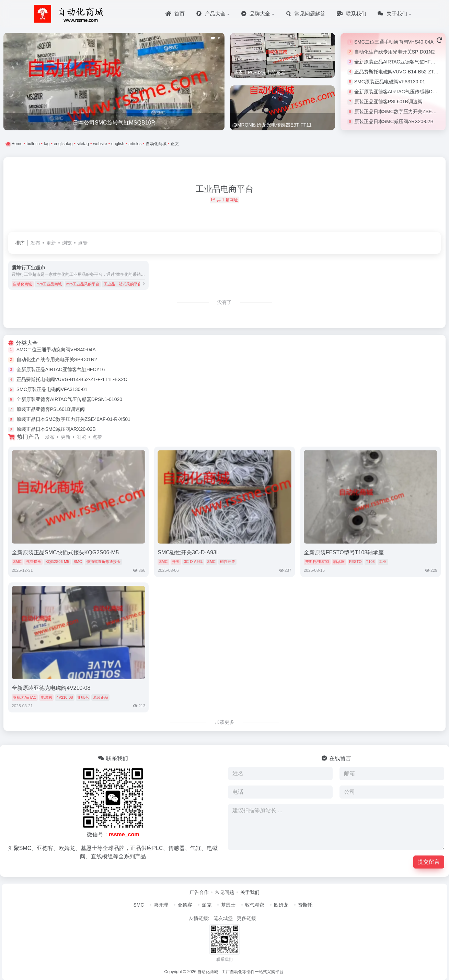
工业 (383, 562)
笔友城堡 (223, 918)
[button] (213, 38)
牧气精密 (255, 905)
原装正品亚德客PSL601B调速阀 (388, 102)
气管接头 (34, 562)
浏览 (67, 243)
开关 (176, 562)
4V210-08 (65, 697)
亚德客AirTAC (25, 697)
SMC (17, 562)
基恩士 (228, 905)
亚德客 (185, 905)
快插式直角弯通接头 (103, 562)
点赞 (83, 243)
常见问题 (224, 892)
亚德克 (83, 697)
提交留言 (429, 862)
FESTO (355, 562)
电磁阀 (47, 697)
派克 (207, 905)
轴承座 (339, 562)
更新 (51, 243)
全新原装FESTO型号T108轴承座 (344, 552)
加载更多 (224, 722)
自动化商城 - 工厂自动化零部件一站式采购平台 (240, 972)
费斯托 (305, 905)
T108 (370, 562)
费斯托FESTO (317, 562)
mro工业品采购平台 (83, 284)
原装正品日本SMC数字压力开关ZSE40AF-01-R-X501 (73, 419)
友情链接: (199, 918)
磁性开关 (228, 562)
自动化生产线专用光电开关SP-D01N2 (395, 52)
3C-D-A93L (193, 562)
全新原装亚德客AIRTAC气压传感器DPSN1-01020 (69, 399)
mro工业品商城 (49, 284)
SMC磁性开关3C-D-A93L (188, 552)
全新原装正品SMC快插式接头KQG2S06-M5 (65, 552)
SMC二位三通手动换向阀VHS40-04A (394, 42)
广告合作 (199, 892)
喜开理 (161, 905)
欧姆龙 (281, 905)
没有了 (224, 302)
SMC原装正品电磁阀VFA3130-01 (390, 82)
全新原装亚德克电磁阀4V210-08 (51, 688)
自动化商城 (22, 284)
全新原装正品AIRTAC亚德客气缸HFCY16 (399, 62)
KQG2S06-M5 (57, 562)
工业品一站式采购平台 (123, 284)
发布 (35, 243)
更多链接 (246, 918)
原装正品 (101, 697)
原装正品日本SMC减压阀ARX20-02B (394, 121)
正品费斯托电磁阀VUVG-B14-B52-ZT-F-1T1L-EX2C (72, 379)
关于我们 (250, 892)
